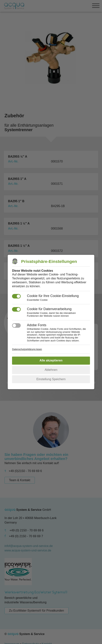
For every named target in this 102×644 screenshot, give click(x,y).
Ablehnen (51, 370)
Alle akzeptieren (51, 360)
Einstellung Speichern (51, 379)
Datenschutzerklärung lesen (27, 349)
